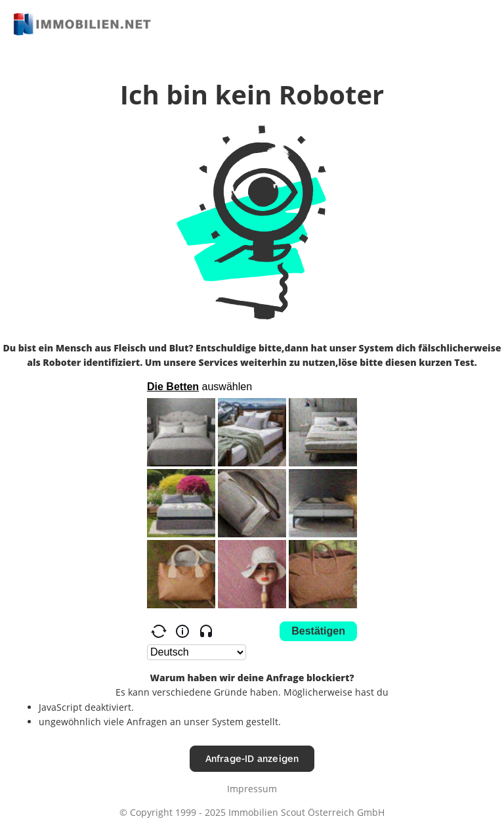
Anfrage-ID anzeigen (252, 758)
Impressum (252, 789)
